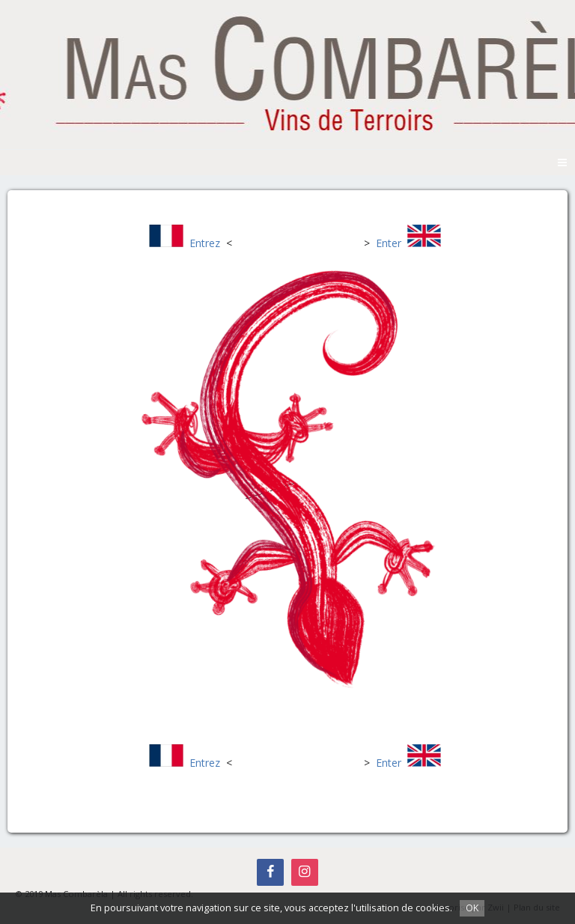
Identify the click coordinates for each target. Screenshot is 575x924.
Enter (389, 243)
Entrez (205, 243)
